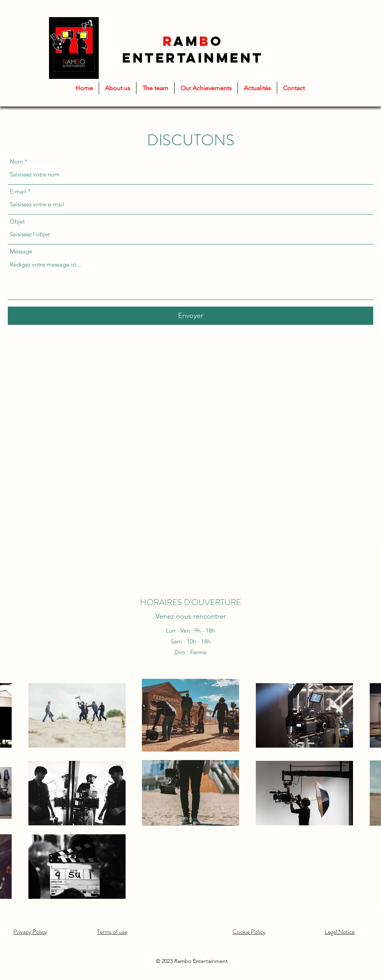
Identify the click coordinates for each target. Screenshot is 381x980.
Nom (16, 161)
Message (21, 251)
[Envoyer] (190, 316)
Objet (17, 221)
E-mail (18, 191)
